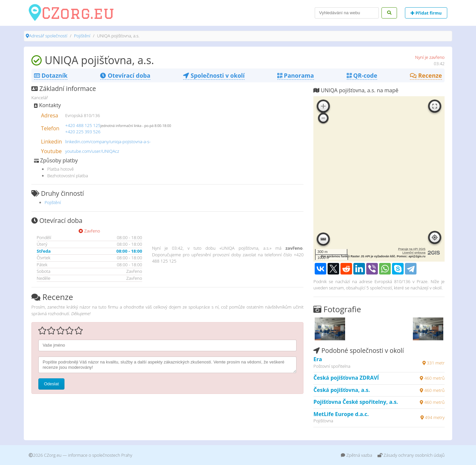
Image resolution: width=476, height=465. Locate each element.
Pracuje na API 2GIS (412, 249)
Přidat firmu (426, 13)
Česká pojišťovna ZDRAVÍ (346, 378)
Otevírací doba (125, 75)
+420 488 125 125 (83, 125)
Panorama (296, 75)
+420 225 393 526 (83, 132)
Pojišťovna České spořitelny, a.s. (356, 402)
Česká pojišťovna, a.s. (342, 390)
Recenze (426, 75)
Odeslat (51, 384)
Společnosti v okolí (214, 75)
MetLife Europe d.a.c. (341, 414)
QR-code (362, 75)
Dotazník (51, 75)
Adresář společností (48, 36)
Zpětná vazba (357, 455)
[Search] (347, 13)
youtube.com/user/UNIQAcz (92, 151)
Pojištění (82, 36)
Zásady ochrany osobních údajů (411, 455)
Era (318, 359)
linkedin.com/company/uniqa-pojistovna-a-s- (108, 142)
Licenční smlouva (414, 253)
